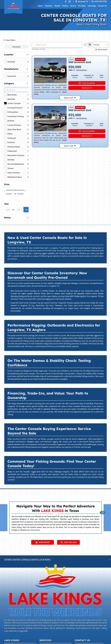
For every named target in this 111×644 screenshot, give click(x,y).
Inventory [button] (49, 6)
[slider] (5, 190)
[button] (37, 70)
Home (40, 6)
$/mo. (78, 70)
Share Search (101, 49)
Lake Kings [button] (92, 6)
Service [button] (73, 6)
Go (26, 210)
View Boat (87, 88)
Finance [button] (65, 6)
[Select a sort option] (100, 45)
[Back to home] (13, 7)
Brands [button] (57, 6)
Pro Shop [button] (82, 6)
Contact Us (102, 6)
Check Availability (87, 83)
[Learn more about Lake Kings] (55, 590)
